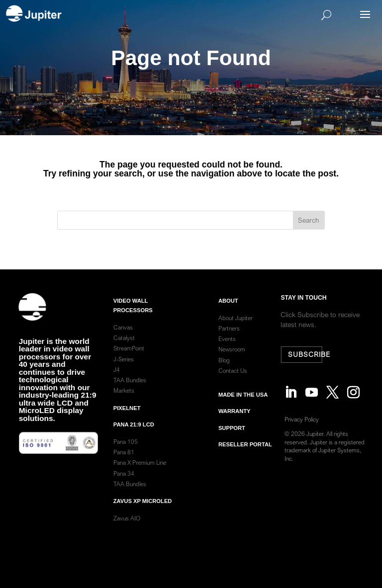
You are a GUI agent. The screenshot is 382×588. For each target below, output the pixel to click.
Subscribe (306, 354)
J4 (117, 378)
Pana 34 (124, 481)
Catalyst (124, 346)
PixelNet (127, 416)
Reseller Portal (245, 452)
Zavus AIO (127, 526)
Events (227, 347)
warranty (235, 419)
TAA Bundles (130, 388)
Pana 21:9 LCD (134, 432)
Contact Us (233, 378)
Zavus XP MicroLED (143, 509)
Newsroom (232, 357)
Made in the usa (243, 403)
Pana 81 (125, 460)
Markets (124, 398)
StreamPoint (129, 356)
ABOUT (228, 308)
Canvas (123, 335)
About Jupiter (236, 326)
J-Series (124, 367)
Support (232, 435)
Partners (229, 336)
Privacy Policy (304, 419)
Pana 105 (126, 450)
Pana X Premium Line (140, 470)
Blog (224, 368)
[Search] (206, 15)
